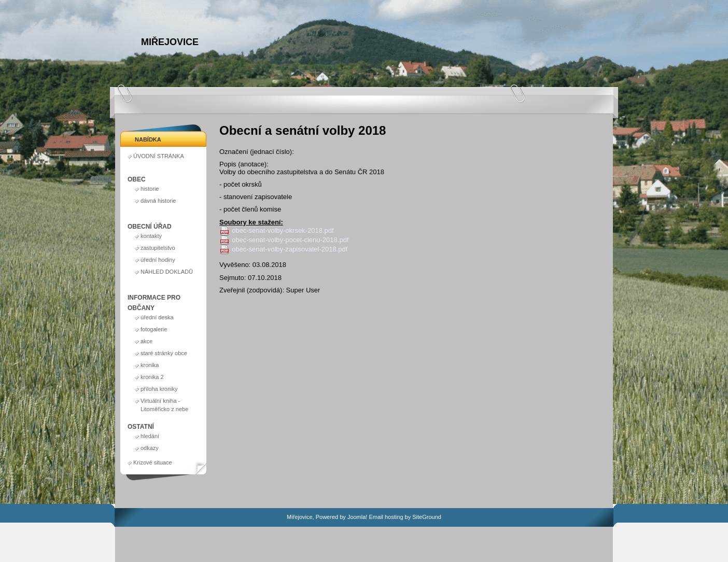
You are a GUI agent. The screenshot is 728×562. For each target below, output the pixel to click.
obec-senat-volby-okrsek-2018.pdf (283, 230)
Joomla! (358, 517)
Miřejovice (170, 42)
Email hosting (386, 517)
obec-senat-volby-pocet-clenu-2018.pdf (290, 240)
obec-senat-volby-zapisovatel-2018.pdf (290, 249)
